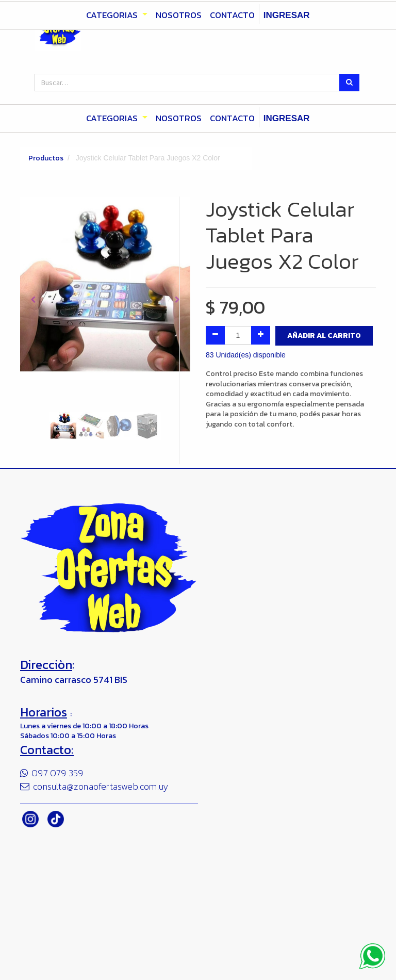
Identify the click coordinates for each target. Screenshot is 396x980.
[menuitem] (179, 119)
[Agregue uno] (261, 335)
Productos (46, 158)
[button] (33, 300)
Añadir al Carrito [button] (324, 336)
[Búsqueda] (349, 83)
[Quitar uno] (215, 335)
